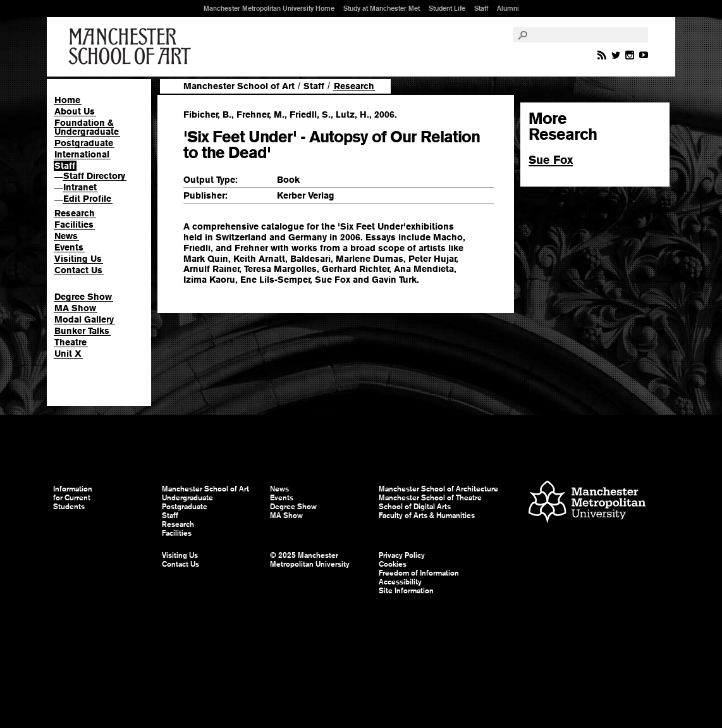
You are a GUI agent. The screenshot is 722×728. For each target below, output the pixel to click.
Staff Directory (94, 176)
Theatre (70, 342)
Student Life (447, 8)
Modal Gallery (84, 319)
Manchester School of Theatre (430, 498)
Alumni (508, 8)
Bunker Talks (82, 331)
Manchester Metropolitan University (587, 503)
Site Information (406, 591)
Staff (481, 8)
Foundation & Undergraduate (87, 127)
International (82, 154)
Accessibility (400, 582)
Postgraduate (84, 143)
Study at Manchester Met (382, 8)
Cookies (393, 564)
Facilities (74, 225)
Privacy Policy (402, 555)
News (66, 236)
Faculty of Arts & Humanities (427, 515)
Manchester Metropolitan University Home (269, 8)
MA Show (75, 308)
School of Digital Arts (415, 507)
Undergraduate (187, 498)
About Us (75, 111)
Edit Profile (87, 199)
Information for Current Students (73, 498)
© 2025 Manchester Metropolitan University (310, 560)
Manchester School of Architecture (438, 489)
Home (67, 100)
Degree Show (83, 297)
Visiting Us (78, 259)
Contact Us (78, 270)
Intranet (80, 187)
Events (69, 247)
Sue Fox (551, 160)
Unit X (68, 354)
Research (75, 213)
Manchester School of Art (132, 47)
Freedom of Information (419, 573)
